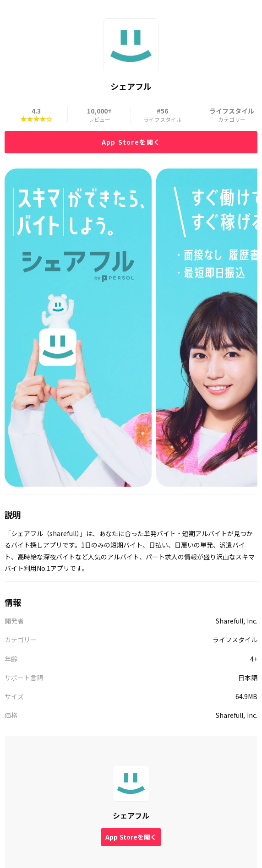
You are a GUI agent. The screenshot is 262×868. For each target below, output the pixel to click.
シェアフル (131, 815)
